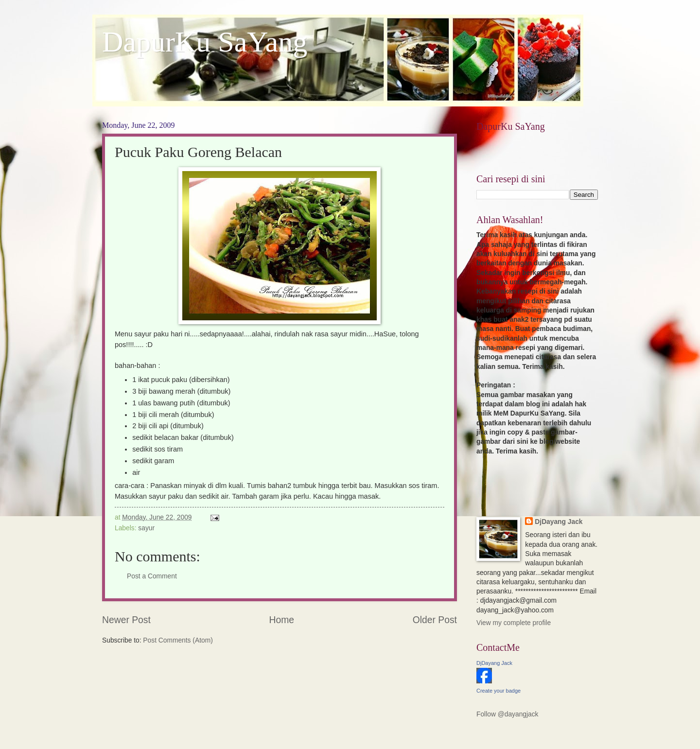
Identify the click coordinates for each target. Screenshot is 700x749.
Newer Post (126, 620)
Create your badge (499, 691)
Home (282, 620)
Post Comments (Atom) (178, 640)
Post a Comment (152, 576)
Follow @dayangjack (507, 714)
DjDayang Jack (559, 522)
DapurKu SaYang (205, 42)
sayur (146, 528)
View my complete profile (514, 623)
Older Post (435, 620)
